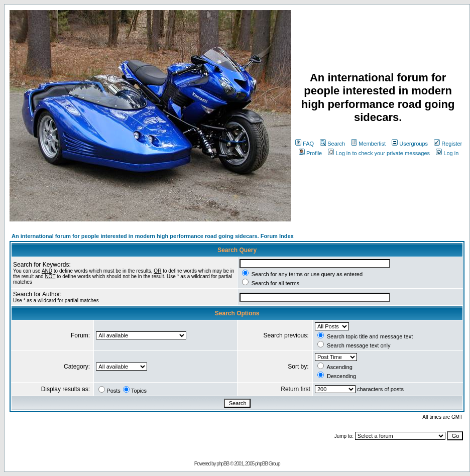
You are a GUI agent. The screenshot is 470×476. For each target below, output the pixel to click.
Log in (447, 153)
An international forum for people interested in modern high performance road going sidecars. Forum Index (153, 236)
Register (448, 144)
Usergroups (410, 144)
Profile (310, 153)
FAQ (305, 144)
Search (332, 144)
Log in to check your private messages (379, 153)
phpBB (223, 464)
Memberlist (368, 144)
